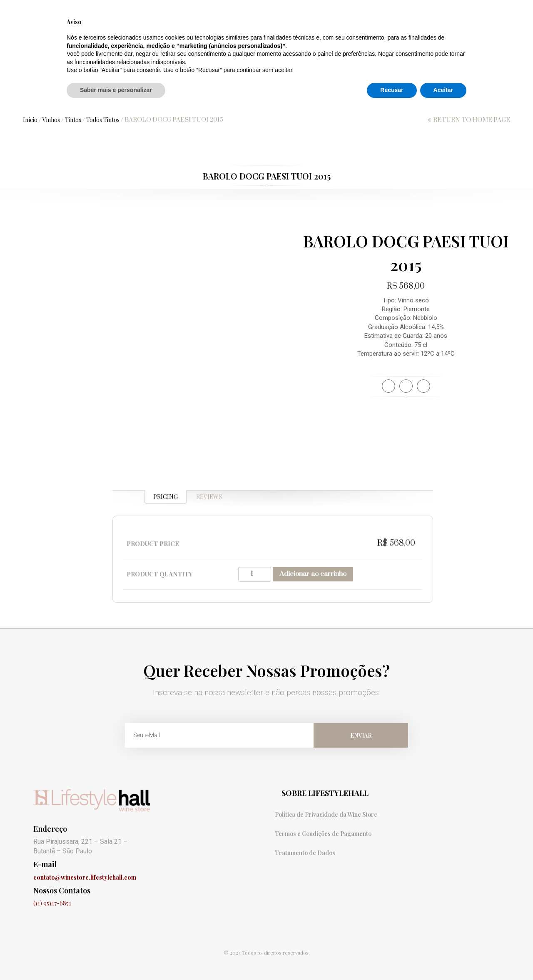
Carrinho (354, 9)
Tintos (73, 120)
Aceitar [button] (443, 957)
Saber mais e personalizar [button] (116, 957)
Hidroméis (252, 92)
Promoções (115, 92)
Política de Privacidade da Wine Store (326, 814)
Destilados (364, 92)
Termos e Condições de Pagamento (323, 834)
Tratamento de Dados (305, 853)
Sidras (205, 92)
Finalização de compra (415, 9)
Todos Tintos (103, 120)
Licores (415, 92)
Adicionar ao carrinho (313, 574)
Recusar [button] (392, 957)
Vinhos (165, 92)
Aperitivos (307, 92)
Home (67, 92)
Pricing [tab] (166, 497)
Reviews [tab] (209, 497)
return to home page (472, 120)
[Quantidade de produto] (255, 574)
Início (30, 120)
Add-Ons (461, 92)
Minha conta (479, 9)
